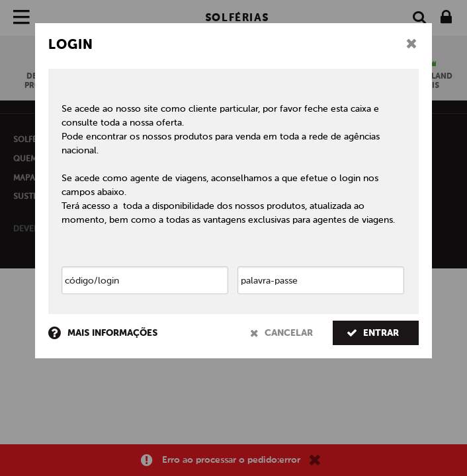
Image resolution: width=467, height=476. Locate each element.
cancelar (282, 333)
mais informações (103, 334)
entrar (373, 333)
